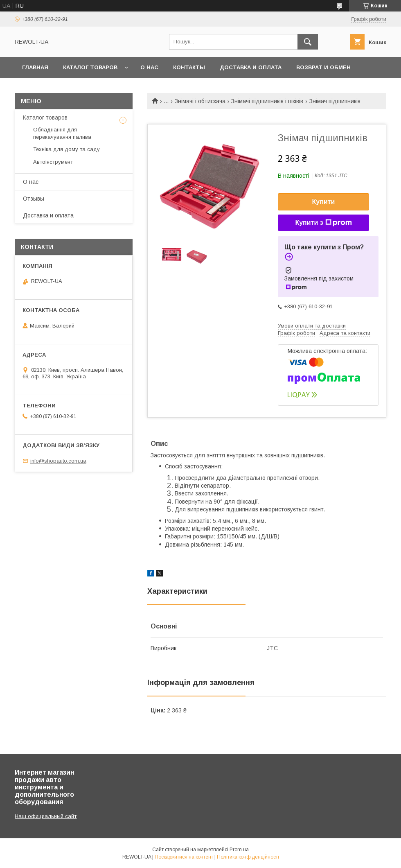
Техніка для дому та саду (66, 149)
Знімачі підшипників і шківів (267, 101)
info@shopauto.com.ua (58, 461)
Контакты (189, 67)
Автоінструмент (53, 162)
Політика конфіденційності (248, 857)
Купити (324, 202)
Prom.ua (239, 850)
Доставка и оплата (251, 67)
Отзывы (34, 199)
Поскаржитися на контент (184, 857)
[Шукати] (308, 42)
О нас (149, 67)
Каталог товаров (90, 67)
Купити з (323, 223)
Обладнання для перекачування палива (62, 133)
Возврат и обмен (323, 67)
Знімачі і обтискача (200, 101)
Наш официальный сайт (46, 816)
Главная (35, 67)
